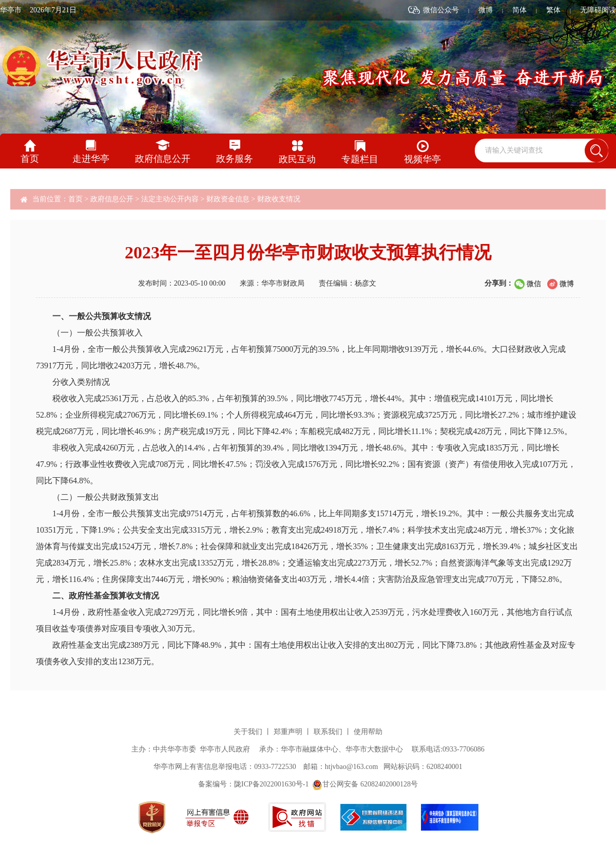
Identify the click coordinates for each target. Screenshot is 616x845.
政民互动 (297, 159)
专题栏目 (360, 159)
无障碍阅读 (598, 10)
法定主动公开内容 (170, 199)
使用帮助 (368, 732)
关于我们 (248, 732)
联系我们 (328, 732)
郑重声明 (288, 732)
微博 (486, 10)
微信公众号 (441, 10)
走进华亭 (91, 159)
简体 (519, 10)
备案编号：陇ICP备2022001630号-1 (253, 784)
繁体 (553, 10)
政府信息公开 (163, 159)
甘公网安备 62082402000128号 (365, 784)
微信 (534, 284)
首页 (30, 159)
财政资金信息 (228, 199)
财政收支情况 (279, 199)
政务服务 (235, 159)
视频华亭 (422, 159)
